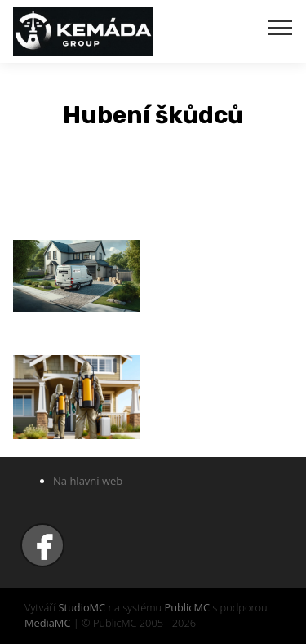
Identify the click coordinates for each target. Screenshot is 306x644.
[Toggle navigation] (280, 27)
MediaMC (47, 623)
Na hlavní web (88, 481)
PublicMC (187, 607)
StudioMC (82, 607)
